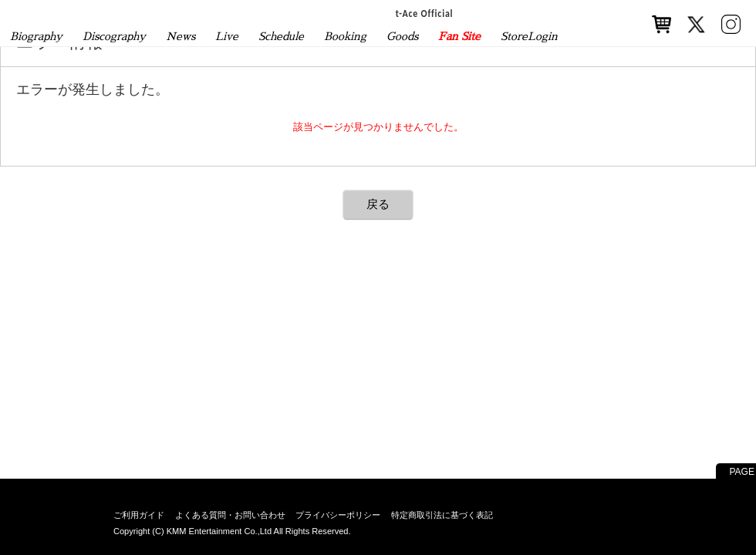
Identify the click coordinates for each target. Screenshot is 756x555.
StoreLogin (529, 36)
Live (227, 36)
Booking (345, 36)
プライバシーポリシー (338, 515)
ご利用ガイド (139, 515)
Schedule (281, 36)
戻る (378, 204)
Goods (402, 36)
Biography (36, 36)
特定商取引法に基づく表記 (442, 515)
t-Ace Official (425, 13)
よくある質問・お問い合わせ (230, 515)
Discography (114, 36)
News (181, 36)
